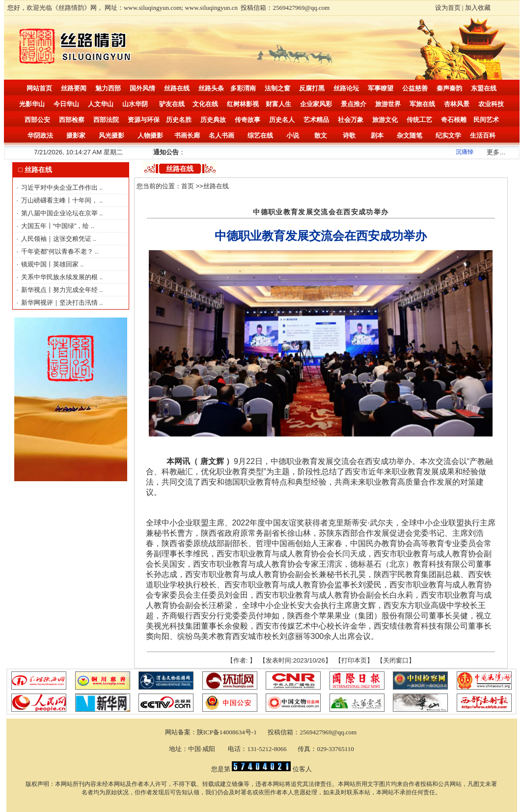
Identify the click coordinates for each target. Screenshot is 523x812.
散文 (321, 135)
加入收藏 (478, 8)
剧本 (377, 135)
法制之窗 (277, 88)
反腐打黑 (312, 88)
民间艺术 (486, 120)
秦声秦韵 (449, 88)
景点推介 (354, 104)
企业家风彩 (316, 104)
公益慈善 (415, 88)
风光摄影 (111, 135)
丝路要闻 (74, 88)
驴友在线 (172, 104)
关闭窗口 (396, 660)
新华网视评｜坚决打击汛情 (60, 303)
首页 (188, 186)
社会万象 (351, 120)
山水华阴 (135, 104)
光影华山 (32, 104)
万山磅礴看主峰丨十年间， (60, 200)
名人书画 (221, 135)
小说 (293, 135)
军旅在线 (422, 104)
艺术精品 (316, 120)
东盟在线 (484, 88)
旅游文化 (385, 120)
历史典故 (213, 120)
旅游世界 (388, 104)
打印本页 (354, 660)
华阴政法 (40, 135)
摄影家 (76, 135)
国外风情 (142, 88)
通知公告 (166, 152)
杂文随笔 (410, 135)
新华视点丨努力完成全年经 (60, 290)
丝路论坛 (346, 88)
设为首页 (448, 8)
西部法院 (106, 120)
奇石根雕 (454, 120)
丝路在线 (177, 88)
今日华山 (66, 104)
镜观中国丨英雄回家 (51, 264)
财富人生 (278, 104)
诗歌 (349, 135)
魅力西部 (108, 88)
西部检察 (72, 120)
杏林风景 (457, 104)
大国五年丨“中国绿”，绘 (56, 226)
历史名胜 (179, 120)
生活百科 (483, 135)
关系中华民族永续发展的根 (60, 277)
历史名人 (282, 120)
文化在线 (205, 104)
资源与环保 (144, 120)
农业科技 (491, 104)
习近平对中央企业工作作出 (60, 188)
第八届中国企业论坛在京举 (60, 213)
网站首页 (39, 88)
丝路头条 (211, 88)
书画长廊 (187, 135)
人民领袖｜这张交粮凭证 (57, 239)
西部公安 (37, 120)
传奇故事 (248, 120)
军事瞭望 (381, 88)
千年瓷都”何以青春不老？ (58, 251)
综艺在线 (260, 135)
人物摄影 (150, 135)
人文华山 (101, 104)
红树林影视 (243, 104)
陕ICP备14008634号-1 (228, 732)
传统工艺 (419, 120)
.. (101, 188)
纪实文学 (448, 135)
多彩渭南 (243, 88)
